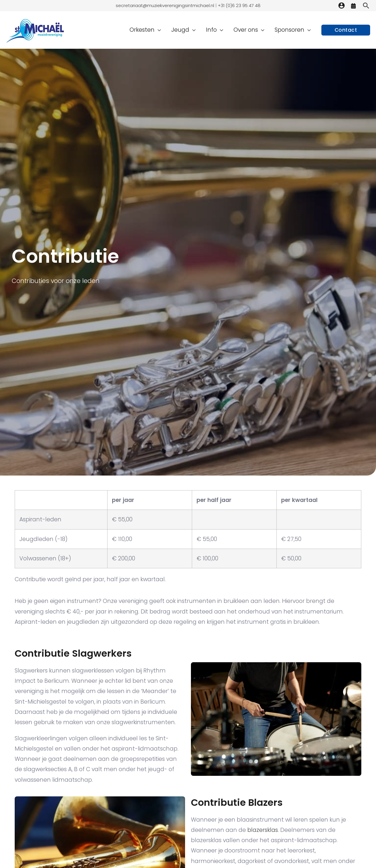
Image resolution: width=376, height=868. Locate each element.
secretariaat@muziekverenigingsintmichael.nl (165, 5)
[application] (175, 30)
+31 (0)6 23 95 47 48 (239, 5)
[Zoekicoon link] (366, 6)
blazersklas (263, 830)
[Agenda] (353, 6)
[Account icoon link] (341, 5)
